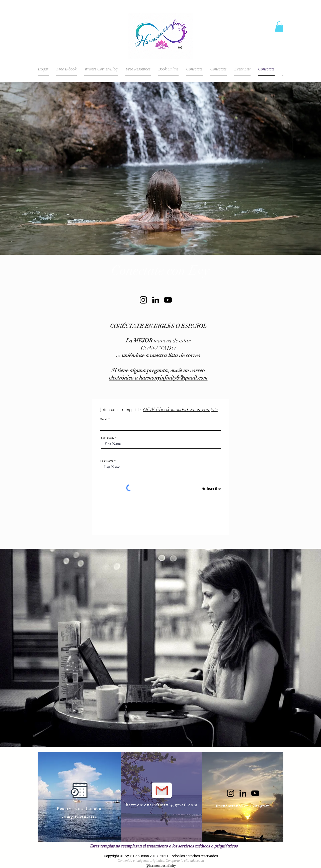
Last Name (107, 461)
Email (104, 419)
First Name (108, 438)
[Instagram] (143, 300)
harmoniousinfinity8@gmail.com (162, 805)
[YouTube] (168, 300)
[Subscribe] (208, 489)
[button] (279, 27)
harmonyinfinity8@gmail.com (173, 378)
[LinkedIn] (156, 300)
